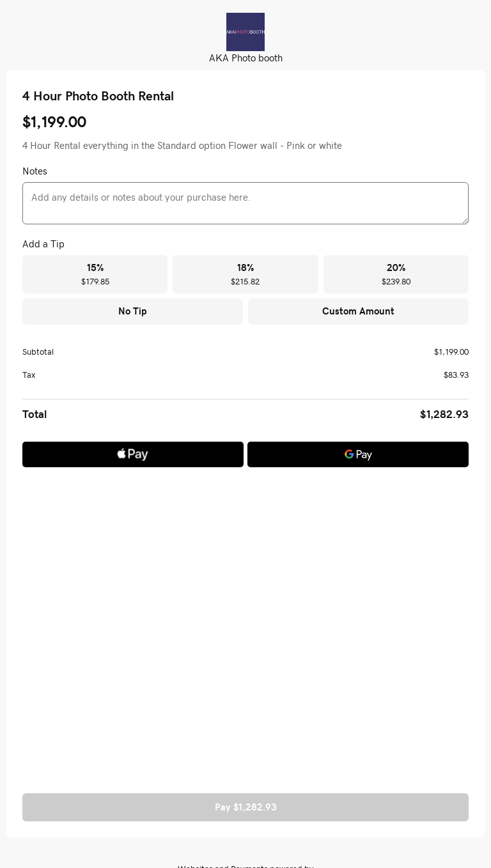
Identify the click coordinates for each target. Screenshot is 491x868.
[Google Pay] (358, 454)
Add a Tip (43, 244)
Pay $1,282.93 (246, 807)
